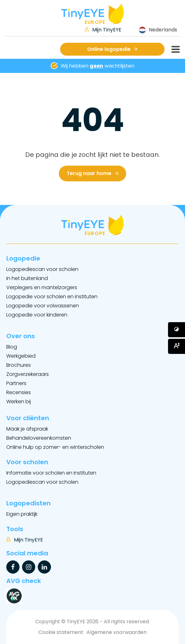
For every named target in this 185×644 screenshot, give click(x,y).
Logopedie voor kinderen (37, 315)
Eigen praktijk (22, 514)
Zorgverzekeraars (28, 374)
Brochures (19, 365)
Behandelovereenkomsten (39, 438)
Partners (16, 383)
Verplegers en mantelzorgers (42, 287)
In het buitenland (27, 278)
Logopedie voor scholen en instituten (52, 297)
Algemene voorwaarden (117, 632)
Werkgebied (21, 356)
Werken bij (19, 402)
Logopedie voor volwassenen (43, 306)
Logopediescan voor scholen (42, 269)
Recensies (19, 392)
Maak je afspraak (27, 429)
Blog (12, 347)
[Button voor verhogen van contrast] (177, 330)
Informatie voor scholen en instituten (51, 473)
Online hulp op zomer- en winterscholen (55, 447)
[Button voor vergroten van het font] (177, 346)
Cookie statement (61, 632)
